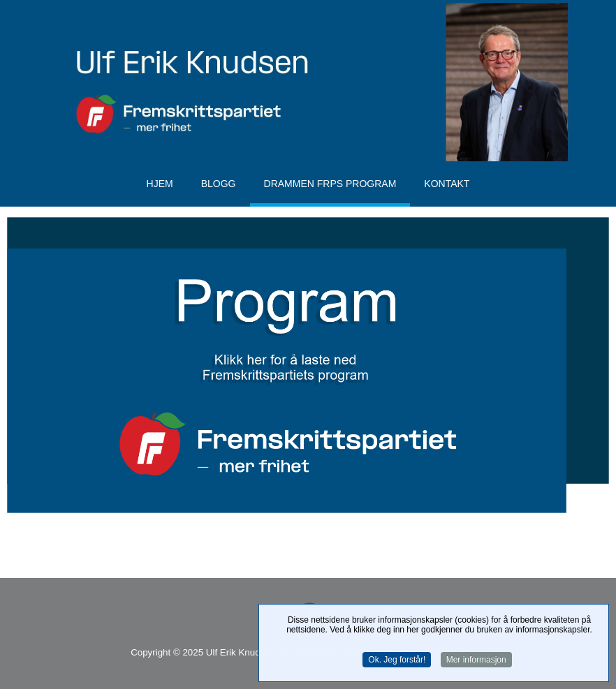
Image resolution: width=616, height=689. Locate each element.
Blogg (219, 184)
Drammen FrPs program (330, 184)
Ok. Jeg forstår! (397, 660)
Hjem (160, 184)
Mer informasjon (476, 660)
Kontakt (447, 184)
